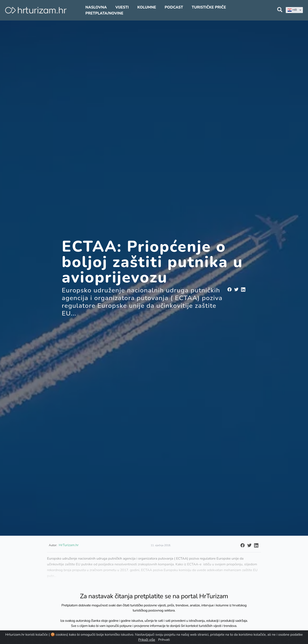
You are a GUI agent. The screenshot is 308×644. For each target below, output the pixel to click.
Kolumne (147, 7)
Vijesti (122, 7)
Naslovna (96, 7)
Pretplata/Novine (104, 13)
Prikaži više (147, 640)
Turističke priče (209, 7)
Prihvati (164, 640)
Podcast (174, 7)
